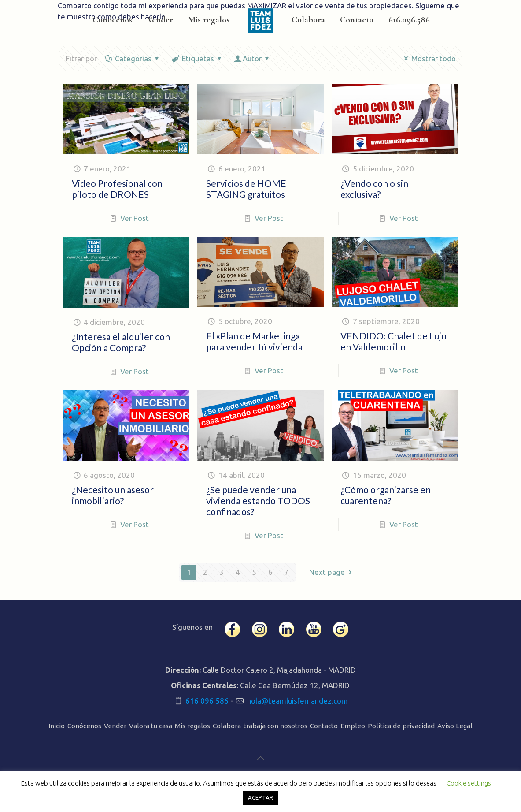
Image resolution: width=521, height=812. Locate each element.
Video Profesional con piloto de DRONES (117, 189)
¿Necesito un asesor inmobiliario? (113, 495)
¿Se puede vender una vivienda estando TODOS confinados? (258, 501)
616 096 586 (207, 701)
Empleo (353, 726)
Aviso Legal (455, 726)
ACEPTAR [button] (260, 797)
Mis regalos (192, 726)
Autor (253, 58)
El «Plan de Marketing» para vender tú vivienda (254, 341)
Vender (115, 726)
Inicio (57, 726)
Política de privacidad (401, 726)
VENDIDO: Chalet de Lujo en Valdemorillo (394, 341)
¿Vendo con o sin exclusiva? (374, 189)
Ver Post (135, 218)
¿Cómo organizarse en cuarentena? (386, 495)
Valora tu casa (151, 726)
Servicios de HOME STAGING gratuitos (246, 189)
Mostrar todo (428, 58)
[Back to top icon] (260, 758)
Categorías (133, 58)
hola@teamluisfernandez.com (297, 701)
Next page (332, 572)
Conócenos (84, 726)
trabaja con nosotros (275, 726)
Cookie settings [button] (469, 783)
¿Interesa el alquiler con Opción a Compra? (121, 342)
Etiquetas (197, 58)
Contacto (324, 726)
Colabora (227, 726)
